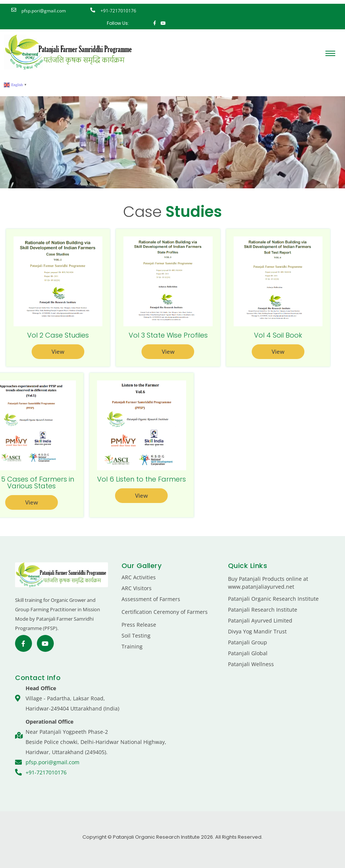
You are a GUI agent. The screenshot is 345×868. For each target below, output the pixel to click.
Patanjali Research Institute (263, 610)
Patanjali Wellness (251, 664)
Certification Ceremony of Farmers (165, 612)
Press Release (139, 625)
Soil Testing (136, 635)
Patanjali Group (248, 642)
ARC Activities (139, 577)
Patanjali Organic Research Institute (273, 599)
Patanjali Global (248, 653)
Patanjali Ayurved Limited (260, 620)
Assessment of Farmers (151, 599)
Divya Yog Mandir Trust (257, 631)
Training (132, 646)
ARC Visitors (137, 588)
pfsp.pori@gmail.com (44, 11)
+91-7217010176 (118, 11)
